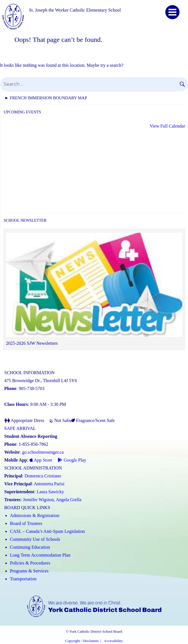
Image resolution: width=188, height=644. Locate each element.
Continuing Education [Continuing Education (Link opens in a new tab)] (30, 547)
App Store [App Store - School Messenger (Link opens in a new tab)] (41, 460)
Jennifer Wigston (38, 500)
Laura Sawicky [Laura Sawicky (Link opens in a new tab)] (50, 492)
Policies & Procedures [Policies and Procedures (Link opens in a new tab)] (30, 563)
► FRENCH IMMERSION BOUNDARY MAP (46, 98)
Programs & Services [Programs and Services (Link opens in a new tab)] (29, 571)
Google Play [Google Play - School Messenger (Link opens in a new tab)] (72, 460)
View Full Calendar (167, 126)
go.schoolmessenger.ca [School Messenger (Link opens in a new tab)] (43, 452)
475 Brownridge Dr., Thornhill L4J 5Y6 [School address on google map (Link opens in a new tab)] (41, 381)
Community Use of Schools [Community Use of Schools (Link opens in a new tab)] (35, 539)
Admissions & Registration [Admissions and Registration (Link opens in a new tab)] (35, 515)
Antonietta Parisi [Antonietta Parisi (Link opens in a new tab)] (49, 484)
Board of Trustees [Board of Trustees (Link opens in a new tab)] (26, 523)
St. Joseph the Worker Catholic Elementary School (75, 10)
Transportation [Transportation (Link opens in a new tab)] (23, 579)
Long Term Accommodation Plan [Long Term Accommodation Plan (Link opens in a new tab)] (40, 555)
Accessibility (113, 641)
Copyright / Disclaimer (82, 641)
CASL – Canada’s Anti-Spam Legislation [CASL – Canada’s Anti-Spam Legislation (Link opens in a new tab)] (47, 531)
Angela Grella (69, 500)
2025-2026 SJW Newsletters (32, 343)
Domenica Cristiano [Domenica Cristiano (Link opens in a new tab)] (43, 476)
